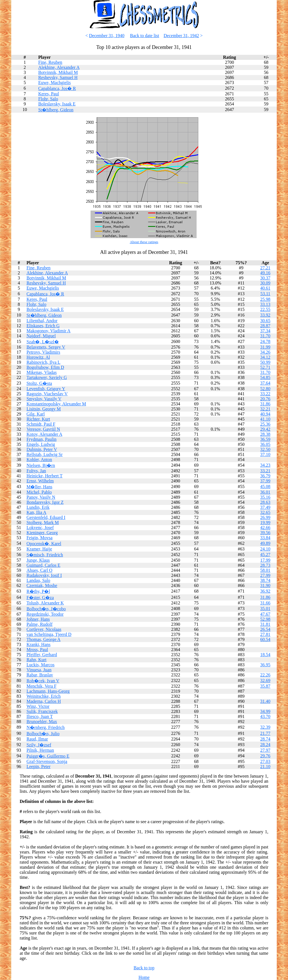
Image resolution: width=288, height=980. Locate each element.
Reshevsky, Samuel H (58, 77)
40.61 (265, 288)
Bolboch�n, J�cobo (46, 609)
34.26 (265, 352)
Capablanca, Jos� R (57, 88)
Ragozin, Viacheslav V (47, 394)
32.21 (265, 409)
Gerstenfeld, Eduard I (46, 517)
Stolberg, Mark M (43, 522)
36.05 (265, 444)
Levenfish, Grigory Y (46, 389)
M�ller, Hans (39, 487)
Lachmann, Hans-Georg (48, 691)
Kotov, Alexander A (44, 434)
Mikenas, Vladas (41, 372)
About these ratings (144, 242)
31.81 (265, 624)
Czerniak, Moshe (42, 585)
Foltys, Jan (36, 471)
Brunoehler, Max (42, 722)
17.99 (265, 560)
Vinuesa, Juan (39, 670)
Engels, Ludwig (41, 444)
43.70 (265, 716)
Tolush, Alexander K (45, 603)
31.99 (265, 347)
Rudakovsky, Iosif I (44, 575)
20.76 (265, 399)
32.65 (265, 512)
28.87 (265, 326)
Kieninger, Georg (42, 533)
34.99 (265, 711)
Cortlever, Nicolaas (44, 629)
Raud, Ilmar (37, 739)
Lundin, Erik (38, 507)
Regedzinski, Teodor (45, 614)
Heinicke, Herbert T (44, 476)
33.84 (265, 538)
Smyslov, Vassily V (44, 399)
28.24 (265, 745)
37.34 (265, 331)
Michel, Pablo (39, 492)
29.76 (265, 756)
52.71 (265, 367)
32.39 (265, 727)
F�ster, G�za (40, 598)
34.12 (265, 357)
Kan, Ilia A (36, 512)
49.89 (265, 543)
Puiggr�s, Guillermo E (48, 756)
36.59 (265, 439)
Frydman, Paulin (41, 439)
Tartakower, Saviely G (47, 377)
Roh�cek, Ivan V (43, 681)
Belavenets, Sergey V (46, 347)
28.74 (265, 739)
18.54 (265, 655)
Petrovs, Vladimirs (43, 352)
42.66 (265, 528)
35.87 (265, 686)
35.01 (265, 608)
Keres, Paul (49, 94)
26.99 (265, 517)
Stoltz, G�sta (39, 383)
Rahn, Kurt (36, 660)
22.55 (265, 309)
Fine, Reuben (50, 62)
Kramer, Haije (39, 549)
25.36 (265, 424)
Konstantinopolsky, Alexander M (56, 404)
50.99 (265, 362)
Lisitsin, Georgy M (44, 409)
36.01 (265, 492)
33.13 (265, 304)
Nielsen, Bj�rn (41, 465)
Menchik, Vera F (41, 686)
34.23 (265, 465)
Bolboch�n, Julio (43, 734)
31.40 (265, 701)
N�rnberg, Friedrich (46, 727)
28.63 (265, 502)
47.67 (265, 614)
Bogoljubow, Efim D (45, 367)
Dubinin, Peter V (42, 449)
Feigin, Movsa (39, 538)
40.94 (265, 414)
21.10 (265, 766)
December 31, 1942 (181, 36)
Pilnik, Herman (40, 750)
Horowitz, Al (38, 357)
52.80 (265, 389)
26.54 (265, 629)
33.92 (265, 315)
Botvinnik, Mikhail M (58, 72)
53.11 (265, 294)
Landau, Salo (38, 580)
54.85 (265, 377)
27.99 (265, 575)
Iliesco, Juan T (40, 716)
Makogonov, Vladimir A (48, 331)
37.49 (265, 507)
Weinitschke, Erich (43, 696)
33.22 (265, 394)
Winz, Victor (38, 706)
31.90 (265, 585)
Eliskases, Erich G (43, 326)
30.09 (265, 283)
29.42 (265, 429)
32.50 (265, 449)
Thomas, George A (43, 639)
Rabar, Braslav (40, 675)
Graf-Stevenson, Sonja (47, 761)
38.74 (265, 580)
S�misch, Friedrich (45, 555)
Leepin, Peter (38, 766)
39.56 (265, 533)
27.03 (265, 761)
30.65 (265, 321)
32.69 (265, 680)
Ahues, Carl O (39, 570)
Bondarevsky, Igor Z (45, 502)
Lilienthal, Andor (42, 321)
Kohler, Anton (39, 459)
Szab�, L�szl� (43, 342)
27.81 (265, 634)
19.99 (265, 522)
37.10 (265, 454)
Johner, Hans (38, 619)
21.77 (265, 733)
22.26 (265, 675)
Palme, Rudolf (39, 624)
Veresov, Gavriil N (43, 429)
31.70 (265, 336)
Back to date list (145, 36)
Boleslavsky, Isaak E (57, 104)
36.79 (265, 476)
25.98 (265, 299)
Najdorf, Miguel (41, 336)
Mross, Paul (37, 650)
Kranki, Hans (38, 644)
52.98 (265, 619)
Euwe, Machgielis (55, 83)
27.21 (265, 268)
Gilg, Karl (36, 414)
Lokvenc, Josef (40, 528)
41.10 (265, 419)
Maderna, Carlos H (44, 701)
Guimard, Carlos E (43, 565)
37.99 (265, 481)
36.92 (265, 591)
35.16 (265, 497)
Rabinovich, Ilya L (43, 362)
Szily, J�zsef (39, 745)
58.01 (265, 570)
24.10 (265, 549)
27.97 (265, 750)
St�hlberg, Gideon (56, 110)
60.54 (265, 639)
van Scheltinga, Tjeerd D (49, 634)
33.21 (265, 471)
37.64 (265, 383)
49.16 (265, 273)
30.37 (265, 278)
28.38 (265, 434)
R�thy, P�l (38, 591)
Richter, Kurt (38, 419)
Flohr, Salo (48, 99)
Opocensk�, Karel (44, 544)
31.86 (265, 404)
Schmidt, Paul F (41, 424)
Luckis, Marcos (40, 665)
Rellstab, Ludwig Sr (44, 454)
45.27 (265, 555)
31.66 (265, 603)
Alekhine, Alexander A (59, 67)
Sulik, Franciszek (42, 711)
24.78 (265, 341)
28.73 (265, 565)
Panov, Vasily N (41, 497)
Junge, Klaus (38, 560)
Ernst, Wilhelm (40, 481)
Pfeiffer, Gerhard (42, 655)
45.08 (265, 486)
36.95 (265, 665)
